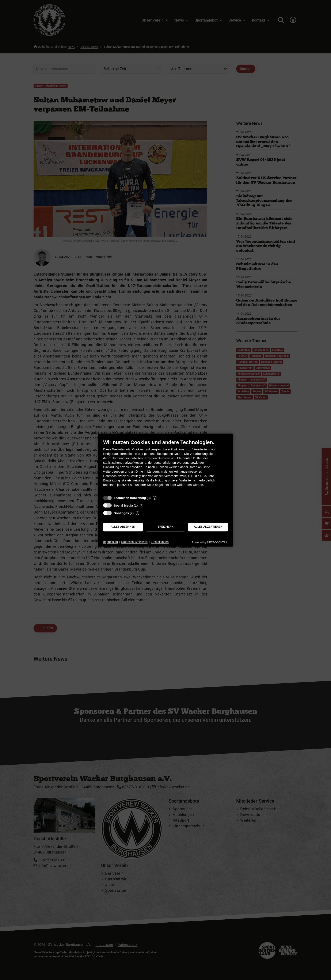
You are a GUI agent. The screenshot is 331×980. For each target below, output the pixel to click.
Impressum (111, 542)
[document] (165, 466)
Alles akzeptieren (208, 527)
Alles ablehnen (123, 527)
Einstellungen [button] (160, 542)
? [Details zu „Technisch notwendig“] (155, 498)
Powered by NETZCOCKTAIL (210, 542)
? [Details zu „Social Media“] (142, 505)
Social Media (123, 505)
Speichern (165, 527)
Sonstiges (121, 513)
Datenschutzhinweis (134, 542)
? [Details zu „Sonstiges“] (138, 513)
